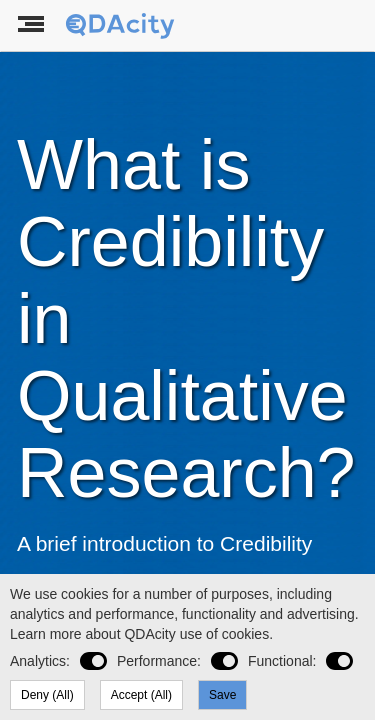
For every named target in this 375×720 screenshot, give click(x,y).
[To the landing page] (122, 26)
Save (222, 695)
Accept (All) (141, 695)
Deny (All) (47, 695)
